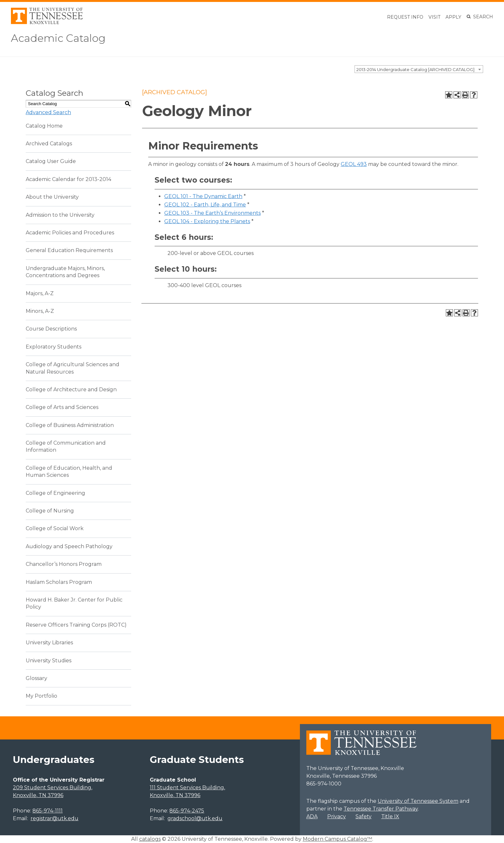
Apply (453, 17)
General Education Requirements (69, 250)
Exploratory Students (54, 347)
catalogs (150, 839)
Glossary (36, 678)
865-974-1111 (48, 811)
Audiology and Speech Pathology (69, 546)
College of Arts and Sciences (62, 407)
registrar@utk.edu (54, 818)
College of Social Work (55, 528)
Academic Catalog (58, 38)
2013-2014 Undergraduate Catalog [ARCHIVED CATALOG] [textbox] (415, 69)
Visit (434, 17)
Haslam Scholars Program (59, 582)
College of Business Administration (70, 425)
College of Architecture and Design (71, 390)
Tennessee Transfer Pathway (381, 809)
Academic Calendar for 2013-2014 (68, 179)
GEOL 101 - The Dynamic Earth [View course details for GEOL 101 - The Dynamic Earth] (203, 196)
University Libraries (49, 643)
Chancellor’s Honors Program (64, 564)
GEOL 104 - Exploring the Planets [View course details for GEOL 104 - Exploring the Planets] (207, 221)
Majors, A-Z (40, 293)
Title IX (390, 816)
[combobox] (419, 69)
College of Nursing (50, 511)
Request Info (405, 17)
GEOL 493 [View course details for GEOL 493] (354, 164)
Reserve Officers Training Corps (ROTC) (76, 625)
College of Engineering (55, 493)
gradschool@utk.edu (195, 818)
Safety (364, 816)
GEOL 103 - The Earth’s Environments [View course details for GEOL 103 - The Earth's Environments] (212, 213)
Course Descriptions (51, 329)
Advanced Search (48, 112)
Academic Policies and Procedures (70, 233)
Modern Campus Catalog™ (337, 839)
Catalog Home (44, 126)
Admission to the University (60, 215)
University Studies (49, 661)
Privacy (337, 816)
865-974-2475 (187, 811)
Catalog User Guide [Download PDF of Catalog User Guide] (51, 161)
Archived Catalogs (49, 144)
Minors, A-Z (40, 311)
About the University (52, 197)
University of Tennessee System (418, 801)
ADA (312, 816)
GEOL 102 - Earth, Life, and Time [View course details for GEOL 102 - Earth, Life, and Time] (205, 205)
